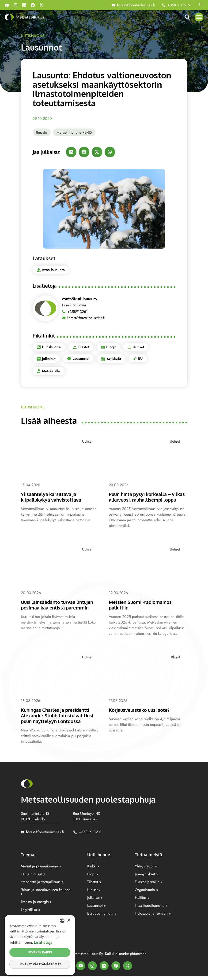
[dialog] (40, 945)
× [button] (69, 920)
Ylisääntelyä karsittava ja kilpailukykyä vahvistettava (53, 497)
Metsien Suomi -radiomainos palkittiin (143, 610)
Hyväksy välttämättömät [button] (40, 964)
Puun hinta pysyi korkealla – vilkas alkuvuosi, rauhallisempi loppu (145, 499)
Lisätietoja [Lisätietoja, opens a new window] (43, 942)
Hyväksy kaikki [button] (40, 952)
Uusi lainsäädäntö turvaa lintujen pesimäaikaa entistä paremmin (60, 610)
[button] (199, 17)
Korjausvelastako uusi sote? (141, 714)
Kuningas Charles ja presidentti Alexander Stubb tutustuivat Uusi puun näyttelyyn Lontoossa (60, 720)
